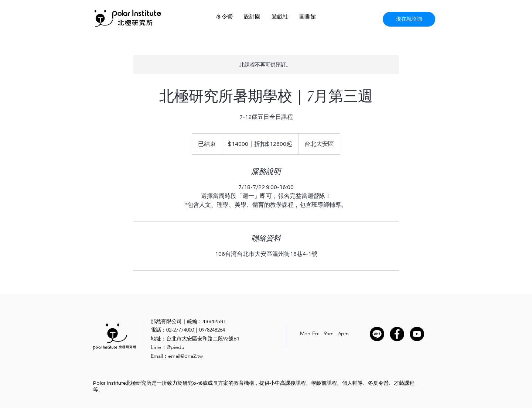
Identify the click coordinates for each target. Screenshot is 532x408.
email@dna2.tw (185, 356)
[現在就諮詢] (409, 19)
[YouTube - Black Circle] (417, 334)
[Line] (377, 334)
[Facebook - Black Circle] (397, 334)
